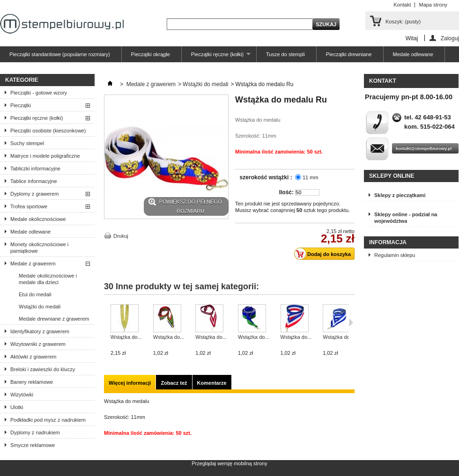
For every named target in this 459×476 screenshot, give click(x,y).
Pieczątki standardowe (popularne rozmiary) (60, 54)
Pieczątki (21, 105)
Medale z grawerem (33, 264)
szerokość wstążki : (267, 177)
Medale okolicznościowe (38, 219)
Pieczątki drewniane (349, 54)
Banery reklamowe (32, 382)
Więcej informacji (130, 383)
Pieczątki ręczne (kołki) (216, 57)
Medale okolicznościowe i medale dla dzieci (48, 279)
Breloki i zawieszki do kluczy (43, 369)
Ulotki (17, 407)
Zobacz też (174, 383)
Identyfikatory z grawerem (40, 331)
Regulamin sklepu (395, 255)
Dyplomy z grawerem (34, 194)
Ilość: (286, 192)
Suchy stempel (27, 143)
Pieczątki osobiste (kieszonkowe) (48, 131)
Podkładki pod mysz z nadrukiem (48, 420)
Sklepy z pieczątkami (400, 195)
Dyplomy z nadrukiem (35, 432)
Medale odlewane (413, 54)
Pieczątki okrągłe (151, 54)
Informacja (388, 242)
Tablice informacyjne (34, 181)
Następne (351, 322)
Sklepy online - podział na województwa (406, 218)
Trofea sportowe (29, 206)
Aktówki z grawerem (33, 357)
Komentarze (212, 383)
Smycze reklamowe (33, 445)
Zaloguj (450, 38)
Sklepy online (392, 176)
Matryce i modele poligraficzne (45, 156)
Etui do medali (35, 294)
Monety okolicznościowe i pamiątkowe (39, 248)
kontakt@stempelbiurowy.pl (424, 148)
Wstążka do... (126, 337)
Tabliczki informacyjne (35, 168)
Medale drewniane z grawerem (54, 319)
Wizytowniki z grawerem (38, 344)
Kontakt (402, 5)
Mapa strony (433, 5)
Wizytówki (22, 395)
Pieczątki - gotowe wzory (39, 93)
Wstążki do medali (40, 307)
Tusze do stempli (285, 54)
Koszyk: (403, 22)
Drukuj (121, 236)
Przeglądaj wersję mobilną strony (229, 463)
